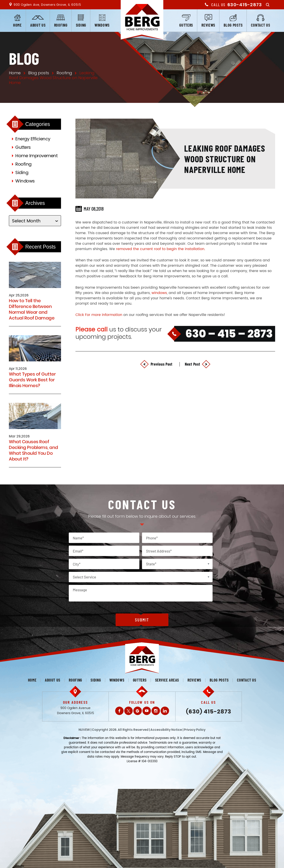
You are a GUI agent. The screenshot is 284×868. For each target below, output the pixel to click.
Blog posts (233, 25)
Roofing (61, 25)
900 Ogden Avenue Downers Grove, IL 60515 (76, 711)
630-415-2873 (245, 5)
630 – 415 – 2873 (229, 334)
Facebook (119, 711)
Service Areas (167, 680)
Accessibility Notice (166, 730)
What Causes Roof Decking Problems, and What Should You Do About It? (34, 450)
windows (159, 293)
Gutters (186, 25)
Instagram (156, 711)
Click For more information (99, 315)
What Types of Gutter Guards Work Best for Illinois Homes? (32, 380)
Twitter (128, 711)
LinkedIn (165, 711)
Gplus (138, 711)
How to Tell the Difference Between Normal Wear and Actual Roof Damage (32, 309)
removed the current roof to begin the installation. (161, 249)
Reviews (208, 25)
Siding (81, 25)
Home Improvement (36, 156)
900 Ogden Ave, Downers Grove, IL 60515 (47, 5)
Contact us (260, 25)
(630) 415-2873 (209, 712)
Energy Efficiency (33, 139)
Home (17, 25)
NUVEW (84, 730)
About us (38, 25)
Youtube (147, 711)
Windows (102, 25)
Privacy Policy (195, 730)
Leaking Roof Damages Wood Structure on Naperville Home (225, 159)
